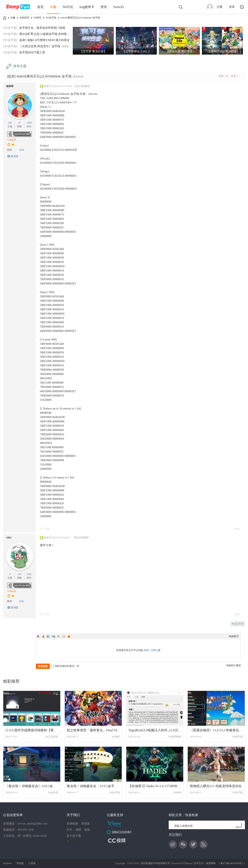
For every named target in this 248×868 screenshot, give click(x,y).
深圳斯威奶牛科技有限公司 (155, 863)
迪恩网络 (211, 863)
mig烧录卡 (87, 7)
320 (10, 123)
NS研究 (37, 18)
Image (48, 636)
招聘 (78, 830)
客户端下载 (74, 836)
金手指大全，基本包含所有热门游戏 (42, 28)
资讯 (104, 7)
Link (53, 636)
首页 (40, 7)
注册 (220, 7)
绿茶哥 (10, 86)
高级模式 (234, 636)
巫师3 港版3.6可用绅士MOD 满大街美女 (44, 40)
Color (43, 636)
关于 (69, 830)
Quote (59, 636)
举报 (237, 529)
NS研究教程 (175, 737)
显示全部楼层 (83, 86)
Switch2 (118, 7)
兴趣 (53, 7)
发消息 (15, 156)
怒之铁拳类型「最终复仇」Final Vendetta (96, 730)
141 (19, 574)
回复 (47, 529)
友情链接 (72, 824)
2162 (29, 574)
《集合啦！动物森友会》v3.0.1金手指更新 (36, 786)
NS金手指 (51, 18)
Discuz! (189, 863)
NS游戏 (116, 737)
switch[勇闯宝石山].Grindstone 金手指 (80, 18)
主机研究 (24, 18)
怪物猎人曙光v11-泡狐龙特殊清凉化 (216, 786)
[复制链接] (78, 77)
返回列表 (239, 624)
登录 (232, 7)
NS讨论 (68, 7)
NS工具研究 (52, 737)
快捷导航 (242, 7)
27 (19, 123)
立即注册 (156, 650)
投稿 (87, 830)
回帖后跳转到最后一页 (65, 666)
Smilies (69, 636)
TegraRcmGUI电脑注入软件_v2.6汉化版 (156, 730)
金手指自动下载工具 (32, 52)
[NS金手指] (10, 28)
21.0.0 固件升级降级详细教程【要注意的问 (36, 730)
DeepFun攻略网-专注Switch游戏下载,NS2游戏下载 (5, 18)
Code (64, 636)
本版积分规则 (233, 665)
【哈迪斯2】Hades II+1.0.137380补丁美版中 (159, 786)
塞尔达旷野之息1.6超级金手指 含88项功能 (46, 34)
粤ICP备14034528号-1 (232, 863)
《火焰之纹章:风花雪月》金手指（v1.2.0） (46, 46)
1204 (29, 123)
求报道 (85, 824)
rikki (9, 538)
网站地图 (74, 841)
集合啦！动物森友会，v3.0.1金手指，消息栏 (99, 786)
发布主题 (20, 66)
